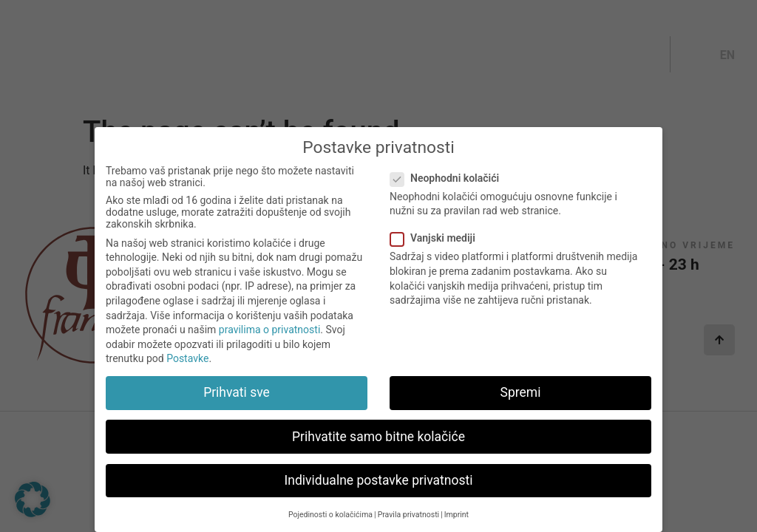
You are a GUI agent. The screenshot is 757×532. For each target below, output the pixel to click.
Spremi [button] (521, 403)
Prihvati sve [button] (237, 403)
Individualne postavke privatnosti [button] (379, 490)
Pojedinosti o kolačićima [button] (330, 524)
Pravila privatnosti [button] (408, 524)
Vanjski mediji (437, 248)
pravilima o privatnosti (269, 340)
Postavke (187, 369)
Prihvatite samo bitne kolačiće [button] (378, 446)
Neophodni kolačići (449, 188)
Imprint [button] (456, 524)
